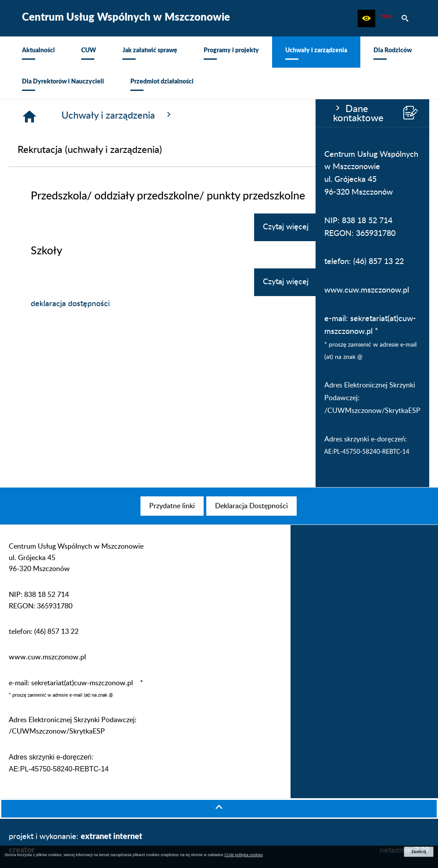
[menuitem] (38, 52)
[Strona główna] (135, 116)
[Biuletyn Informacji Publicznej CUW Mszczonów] (386, 18)
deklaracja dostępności (176, 304)
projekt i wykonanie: (75, 843)
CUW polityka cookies (244, 855)
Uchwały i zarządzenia (223, 115)
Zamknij (419, 852)
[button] (366, 18)
